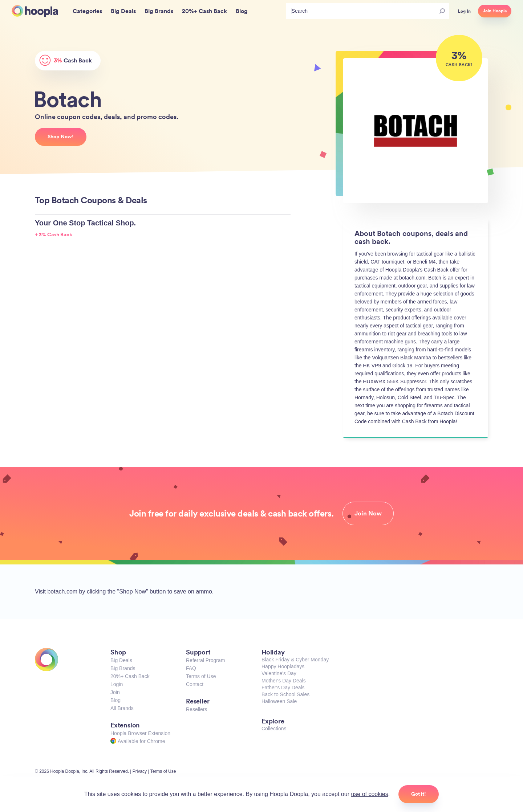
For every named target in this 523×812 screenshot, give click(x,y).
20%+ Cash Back (130, 676)
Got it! (419, 794)
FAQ (191, 668)
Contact (195, 684)
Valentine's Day (279, 673)
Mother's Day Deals (284, 681)
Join (115, 692)
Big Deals (121, 660)
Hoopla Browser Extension (140, 733)
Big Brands (123, 668)
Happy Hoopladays (283, 666)
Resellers (196, 709)
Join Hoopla (495, 11)
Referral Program (205, 660)
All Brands (122, 708)
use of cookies (369, 794)
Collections (274, 729)
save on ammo (193, 591)
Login (117, 684)
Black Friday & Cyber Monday (295, 660)
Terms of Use (201, 676)
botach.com (62, 591)
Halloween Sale (279, 701)
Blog (115, 700)
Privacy (140, 771)
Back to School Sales (285, 694)
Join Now (368, 513)
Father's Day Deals (283, 687)
